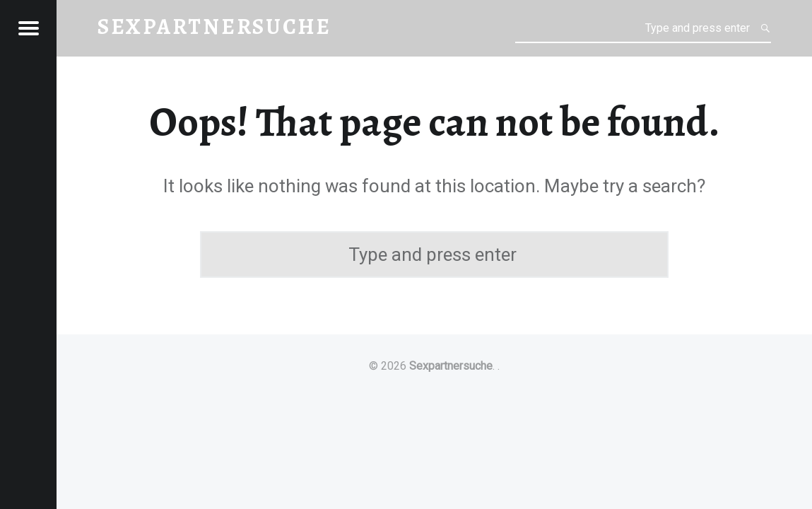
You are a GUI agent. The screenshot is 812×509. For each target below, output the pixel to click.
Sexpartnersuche (451, 366)
